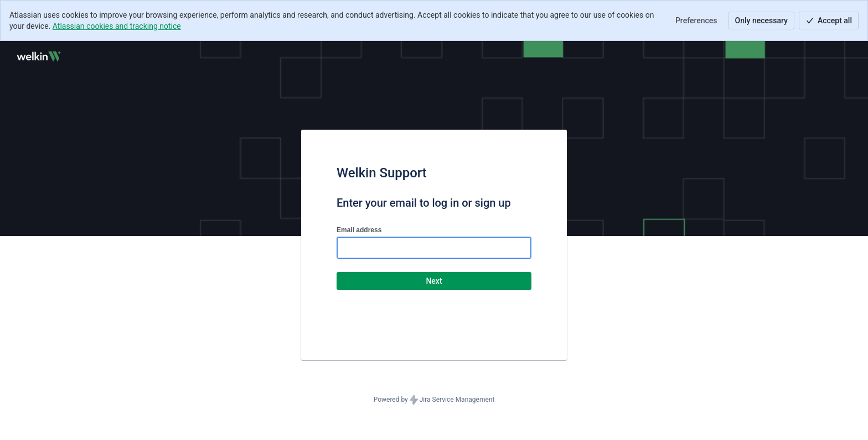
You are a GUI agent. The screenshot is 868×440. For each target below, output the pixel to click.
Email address (359, 230)
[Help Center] (38, 57)
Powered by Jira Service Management (434, 400)
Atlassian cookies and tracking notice (117, 26)
